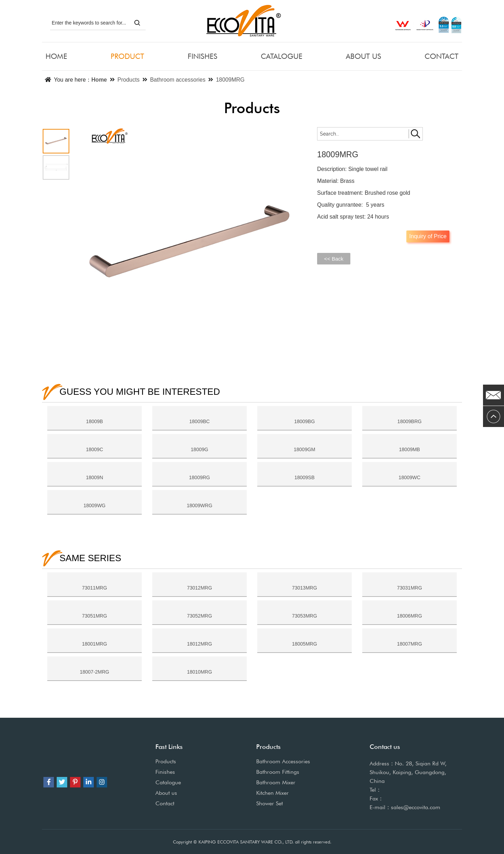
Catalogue (168, 782)
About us (166, 793)
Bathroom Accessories (283, 761)
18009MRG (230, 80)
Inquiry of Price (428, 236)
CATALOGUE (282, 56)
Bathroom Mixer (276, 782)
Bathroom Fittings (278, 772)
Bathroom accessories (178, 80)
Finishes (165, 772)
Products (129, 80)
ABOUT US (363, 56)
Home (99, 80)
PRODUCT (127, 56)
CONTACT (442, 56)
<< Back (334, 259)
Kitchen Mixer (272, 793)
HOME (56, 56)
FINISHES (202, 56)
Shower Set (269, 803)
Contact (165, 803)
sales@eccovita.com (416, 807)
